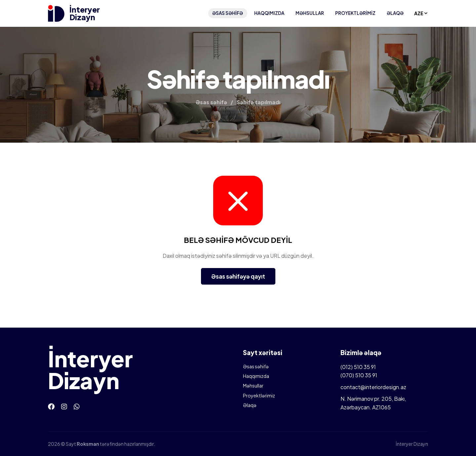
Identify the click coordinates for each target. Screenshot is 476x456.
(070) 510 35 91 (359, 375)
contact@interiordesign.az (373, 387)
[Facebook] (51, 406)
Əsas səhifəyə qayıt (238, 276)
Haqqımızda (269, 13)
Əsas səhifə (228, 13)
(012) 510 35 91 (358, 367)
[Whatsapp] (77, 406)
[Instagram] (64, 406)
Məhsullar (310, 13)
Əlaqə (395, 13)
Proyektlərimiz (355, 13)
